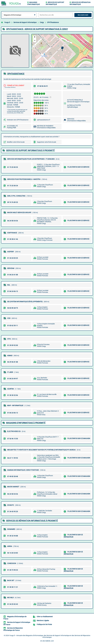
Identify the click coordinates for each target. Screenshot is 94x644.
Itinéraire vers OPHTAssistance (18, 120)
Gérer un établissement (45, 617)
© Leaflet (84, 67)
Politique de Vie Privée (44, 624)
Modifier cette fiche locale (16, 142)
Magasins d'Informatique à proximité (26, 423)
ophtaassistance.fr (44, 120)
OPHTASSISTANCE (16, 74)
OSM (91, 67)
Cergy (42, 22)
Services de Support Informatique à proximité (30, 150)
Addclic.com (50, 641)
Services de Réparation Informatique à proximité (32, 521)
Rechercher (83, 15)
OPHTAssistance (53, 22)
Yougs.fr (7, 22)
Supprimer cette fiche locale (46, 142)
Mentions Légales (43, 620)
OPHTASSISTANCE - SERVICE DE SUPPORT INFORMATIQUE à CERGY (37, 29)
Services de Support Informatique (25, 22)
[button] (62, 49)
